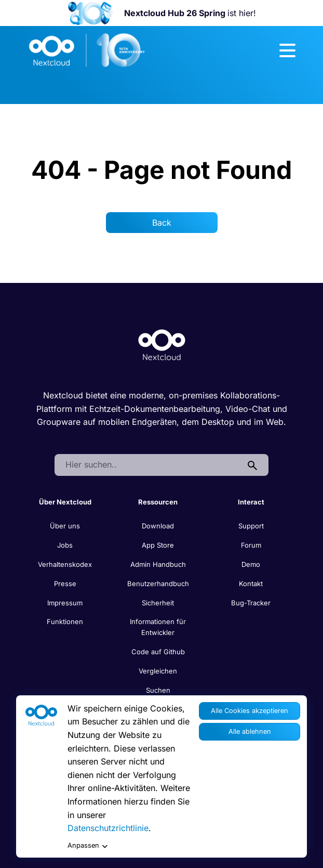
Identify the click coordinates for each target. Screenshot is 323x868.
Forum (251, 545)
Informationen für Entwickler (158, 627)
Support (251, 526)
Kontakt (251, 584)
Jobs (65, 545)
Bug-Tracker (251, 603)
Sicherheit (158, 603)
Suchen (158, 690)
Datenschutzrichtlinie (108, 828)
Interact (251, 502)
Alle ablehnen (250, 731)
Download (158, 526)
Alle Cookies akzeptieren (250, 711)
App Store (158, 545)
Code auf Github (158, 652)
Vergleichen (158, 671)
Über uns (65, 526)
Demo (251, 564)
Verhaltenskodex (65, 564)
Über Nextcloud (65, 502)
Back (162, 223)
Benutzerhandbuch (158, 584)
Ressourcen (158, 502)
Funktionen (65, 621)
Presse (65, 584)
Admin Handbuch (158, 564)
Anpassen (88, 846)
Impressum (65, 603)
